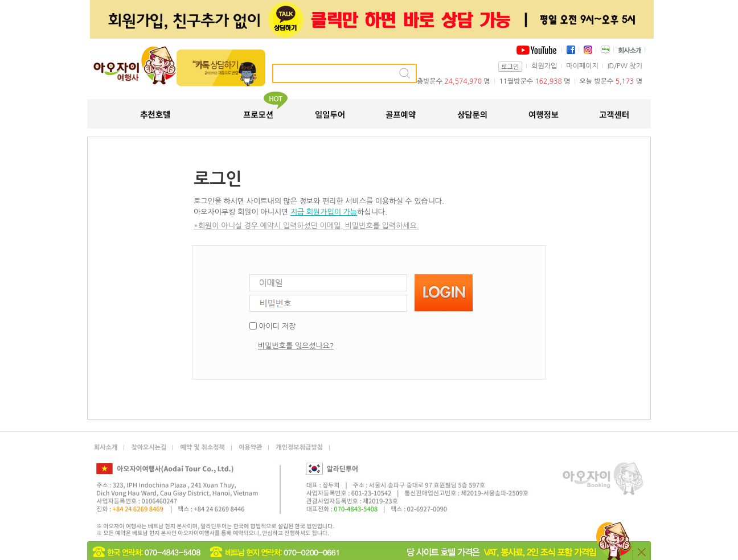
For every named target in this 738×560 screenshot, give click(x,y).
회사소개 (106, 448)
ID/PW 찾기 (625, 66)
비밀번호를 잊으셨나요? (296, 346)
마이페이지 (582, 66)
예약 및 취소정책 (202, 448)
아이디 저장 (277, 326)
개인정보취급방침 (299, 448)
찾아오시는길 (149, 448)
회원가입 (544, 66)
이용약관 (250, 448)
